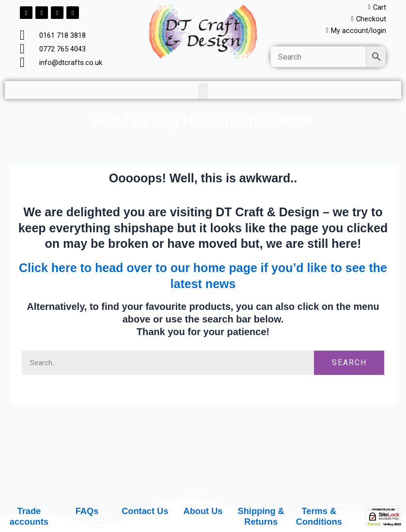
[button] (203, 91)
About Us (203, 511)
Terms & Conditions (319, 516)
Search (349, 363)
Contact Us (145, 511)
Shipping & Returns (261, 516)
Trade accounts (29, 516)
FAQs (87, 511)
